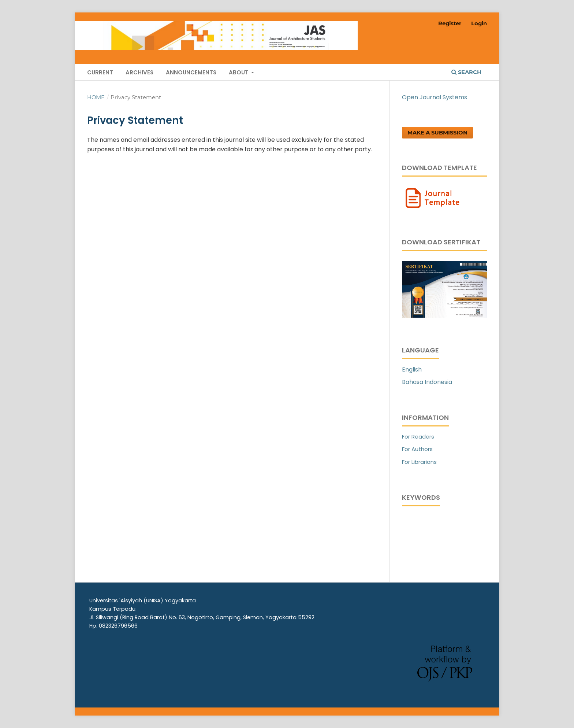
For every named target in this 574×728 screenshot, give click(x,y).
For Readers (418, 437)
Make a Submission (437, 133)
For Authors (417, 449)
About (239, 72)
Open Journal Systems (435, 97)
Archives (139, 72)
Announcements (191, 72)
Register (450, 23)
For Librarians (419, 462)
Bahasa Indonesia (427, 382)
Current (100, 72)
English (412, 369)
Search (466, 72)
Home (96, 97)
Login (479, 23)
